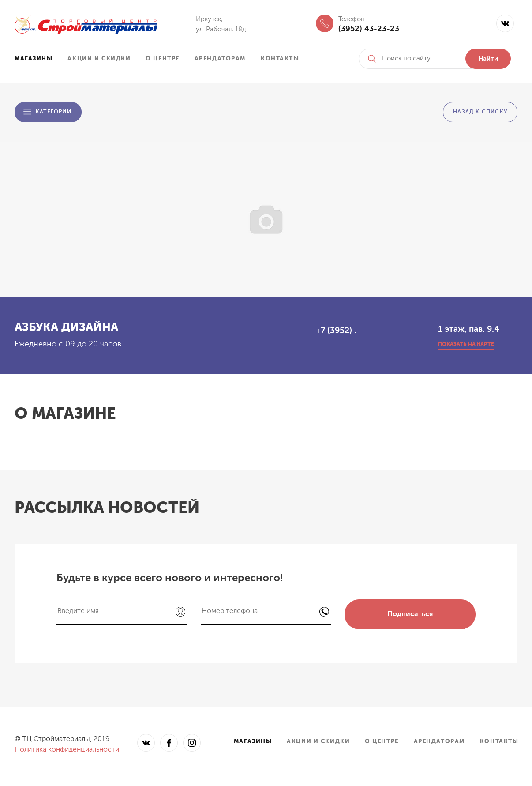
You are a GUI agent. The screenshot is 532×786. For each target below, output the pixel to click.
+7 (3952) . (336, 331)
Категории (54, 112)
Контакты (280, 59)
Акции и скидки (99, 59)
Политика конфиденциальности (67, 750)
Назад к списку (480, 112)
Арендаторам (220, 59)
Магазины (34, 59)
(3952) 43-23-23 (369, 29)
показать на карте (466, 345)
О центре (162, 59)
